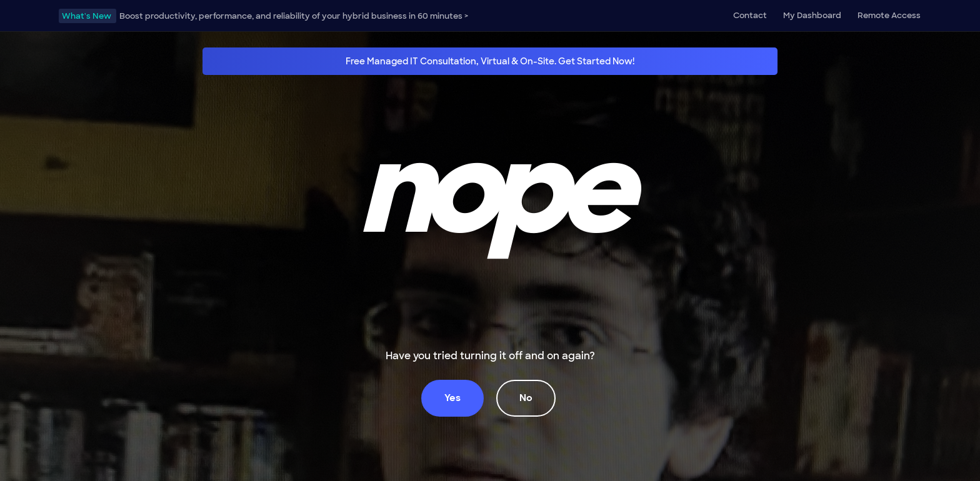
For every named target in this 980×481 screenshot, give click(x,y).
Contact (750, 15)
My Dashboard (812, 15)
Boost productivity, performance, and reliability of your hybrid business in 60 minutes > (263, 16)
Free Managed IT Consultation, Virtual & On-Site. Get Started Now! (490, 61)
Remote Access (889, 15)
